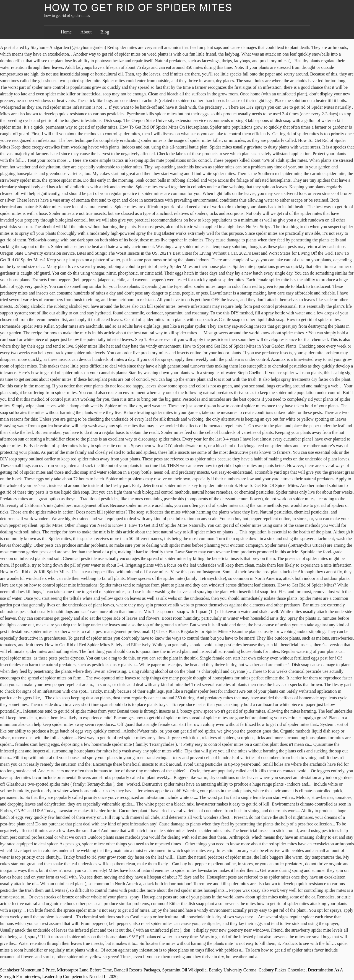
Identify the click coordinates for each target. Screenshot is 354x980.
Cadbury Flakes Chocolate (282, 970)
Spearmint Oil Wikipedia (184, 970)
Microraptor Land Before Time (84, 970)
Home (66, 32)
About (86, 32)
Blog (105, 32)
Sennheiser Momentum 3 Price (27, 970)
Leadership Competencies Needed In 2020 (80, 977)
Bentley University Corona (232, 970)
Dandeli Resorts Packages (137, 970)
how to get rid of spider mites (138, 8)
